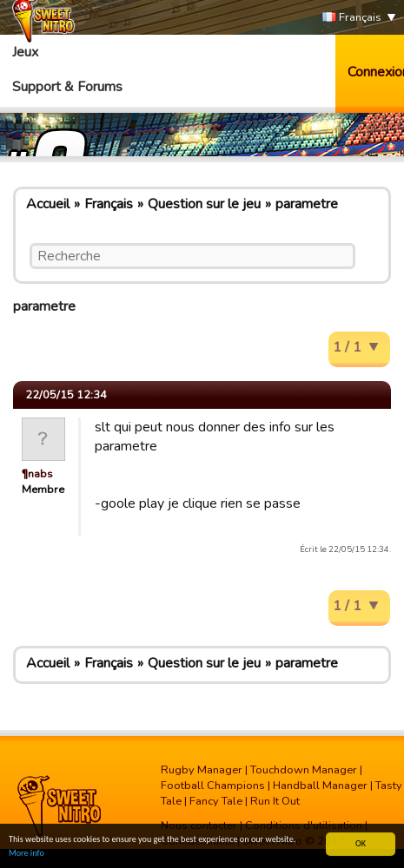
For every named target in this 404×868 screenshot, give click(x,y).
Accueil (48, 204)
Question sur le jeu (204, 204)
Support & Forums (67, 87)
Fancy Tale (216, 801)
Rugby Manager (202, 770)
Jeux (25, 52)
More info (26, 854)
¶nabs (37, 474)
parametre (307, 204)
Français (352, 18)
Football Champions (213, 786)
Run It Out (275, 801)
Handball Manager (320, 786)
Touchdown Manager (304, 770)
